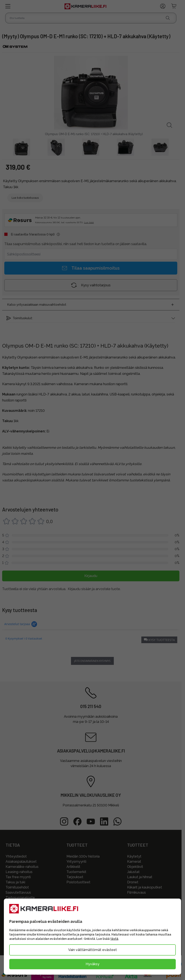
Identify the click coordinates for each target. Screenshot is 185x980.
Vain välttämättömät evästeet (92, 950)
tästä (114, 939)
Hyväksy (92, 964)
